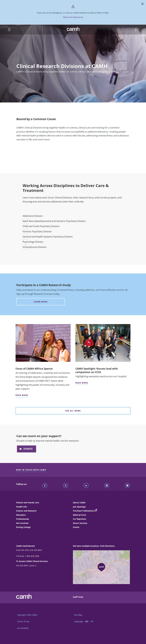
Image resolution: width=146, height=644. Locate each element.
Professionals (23, 519)
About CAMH (79, 503)
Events (76, 527)
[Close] (143, 4)
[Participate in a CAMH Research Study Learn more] (41, 302)
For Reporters (80, 519)
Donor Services (80, 523)
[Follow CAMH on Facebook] (45, 486)
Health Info (22, 507)
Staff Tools (78, 597)
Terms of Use (23, 621)
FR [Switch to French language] (92, 621)
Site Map (78, 615)
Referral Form (80, 515)
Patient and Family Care (28, 503)
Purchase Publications (83, 511)
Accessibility (23, 628)
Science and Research (26, 511)
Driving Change (23, 527)
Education (21, 515)
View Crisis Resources (73, 17)
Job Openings (79, 507)
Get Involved (22, 523)
